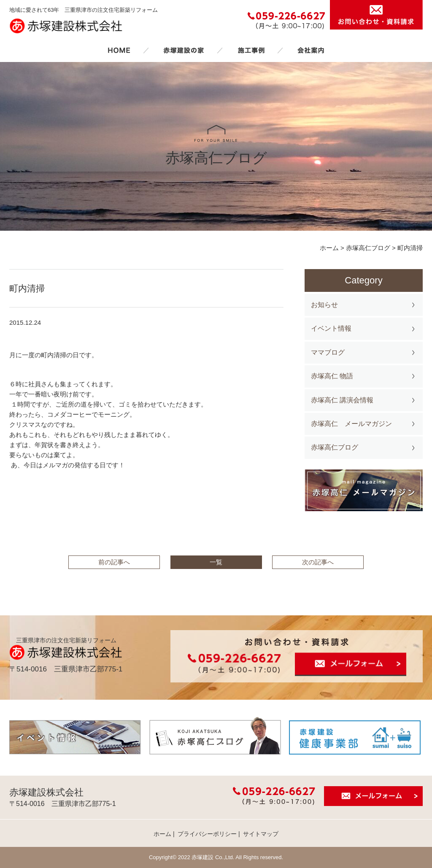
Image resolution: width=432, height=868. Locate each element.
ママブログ (328, 352)
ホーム (119, 50)
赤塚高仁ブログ (335, 447)
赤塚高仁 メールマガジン (351, 424)
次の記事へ (318, 562)
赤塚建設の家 (184, 50)
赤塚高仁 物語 (332, 376)
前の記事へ (114, 562)
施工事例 (251, 50)
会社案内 (311, 50)
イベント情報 (331, 328)
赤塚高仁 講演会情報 (342, 400)
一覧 (216, 562)
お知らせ (324, 305)
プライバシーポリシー (207, 834)
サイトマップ (261, 834)
